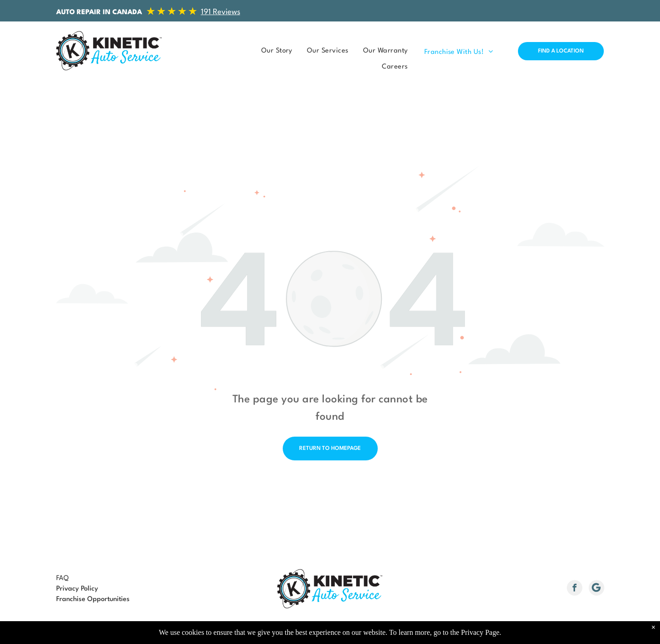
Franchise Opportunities (93, 599)
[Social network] (597, 589)
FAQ (62, 578)
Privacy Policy (77, 589)
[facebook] (575, 589)
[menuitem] (274, 51)
